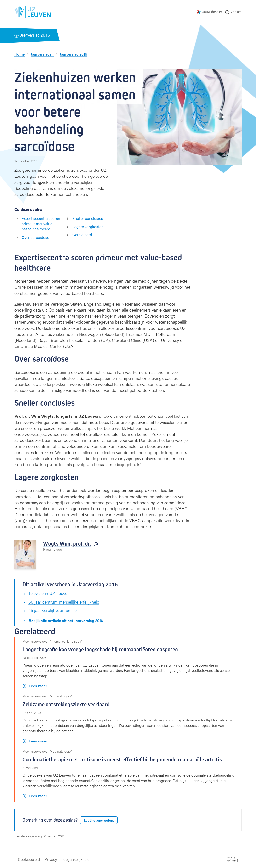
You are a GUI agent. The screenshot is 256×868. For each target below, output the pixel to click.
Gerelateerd (82, 235)
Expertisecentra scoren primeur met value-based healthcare (41, 224)
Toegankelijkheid (76, 859)
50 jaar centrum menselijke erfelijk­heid (64, 602)
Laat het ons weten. (99, 820)
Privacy (51, 859)
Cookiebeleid (29, 859)
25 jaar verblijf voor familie (53, 610)
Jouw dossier (212, 12)
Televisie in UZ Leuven (49, 593)
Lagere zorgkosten (88, 226)
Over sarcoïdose (35, 237)
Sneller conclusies (88, 218)
